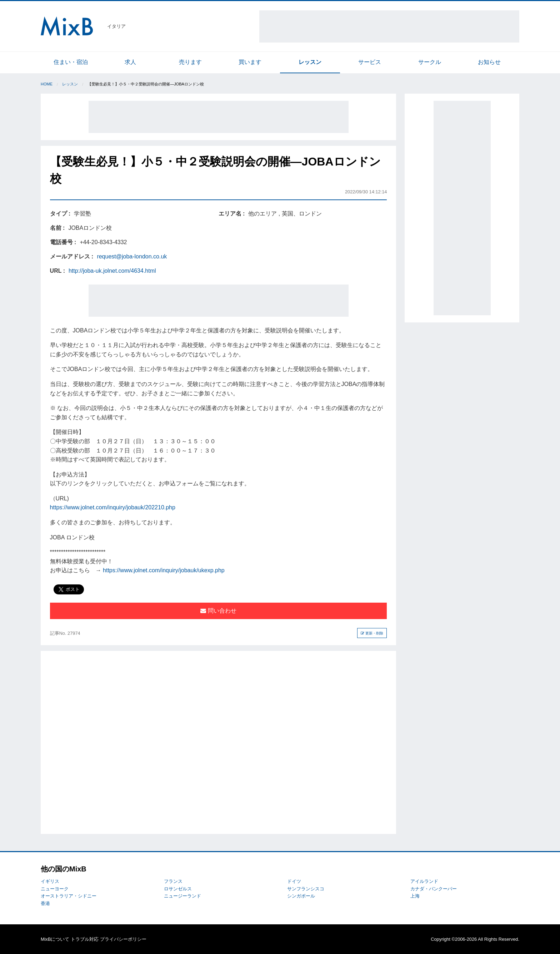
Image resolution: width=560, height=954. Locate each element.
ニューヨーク (55, 889)
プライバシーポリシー (123, 939)
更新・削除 (372, 633)
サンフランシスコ (306, 889)
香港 (45, 903)
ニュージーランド (182, 896)
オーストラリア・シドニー (69, 896)
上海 (415, 896)
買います (250, 62)
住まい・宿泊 (71, 62)
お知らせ (489, 62)
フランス (173, 881)
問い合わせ (218, 611)
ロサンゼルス (178, 889)
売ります (190, 62)
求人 (130, 62)
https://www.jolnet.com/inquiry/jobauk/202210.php (113, 507)
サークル (430, 62)
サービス (370, 62)
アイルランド (424, 881)
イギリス (50, 881)
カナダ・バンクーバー (434, 889)
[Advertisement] (389, 26)
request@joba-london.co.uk (132, 256)
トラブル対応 (85, 939)
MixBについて (55, 939)
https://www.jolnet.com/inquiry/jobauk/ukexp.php (164, 570)
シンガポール (301, 896)
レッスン (310, 62)
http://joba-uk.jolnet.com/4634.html (112, 271)
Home (47, 84)
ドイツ (294, 881)
